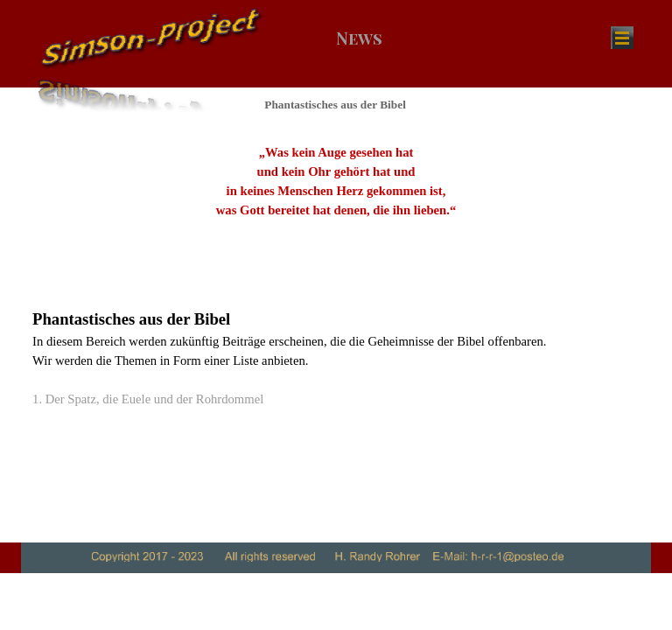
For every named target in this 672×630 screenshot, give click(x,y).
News (359, 38)
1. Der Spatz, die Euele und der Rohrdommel (148, 399)
